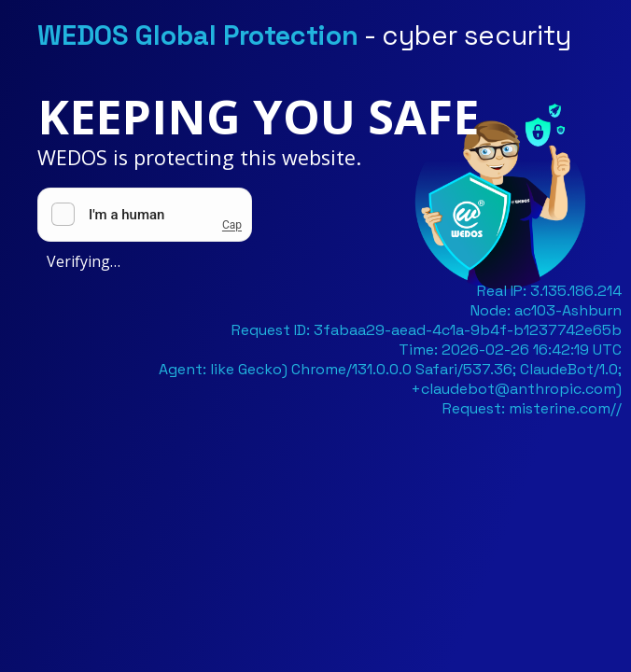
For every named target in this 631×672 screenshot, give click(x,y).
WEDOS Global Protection (198, 35)
